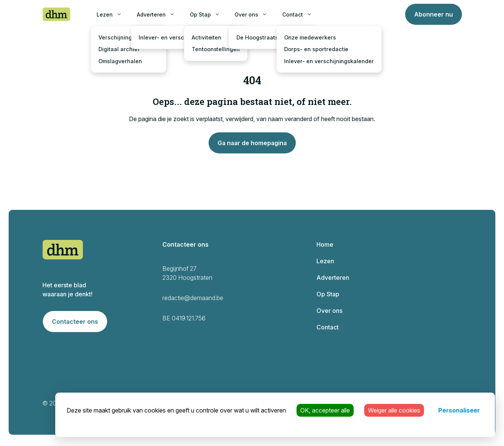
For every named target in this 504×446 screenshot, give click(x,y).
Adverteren (151, 14)
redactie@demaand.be (193, 298)
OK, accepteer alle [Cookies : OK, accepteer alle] (325, 410)
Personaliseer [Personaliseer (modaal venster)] (459, 410)
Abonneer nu (434, 14)
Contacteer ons (75, 322)
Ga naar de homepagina (252, 143)
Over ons (246, 14)
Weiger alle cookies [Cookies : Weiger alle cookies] (394, 410)
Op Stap (200, 14)
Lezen (105, 14)
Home (325, 244)
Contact (293, 14)
